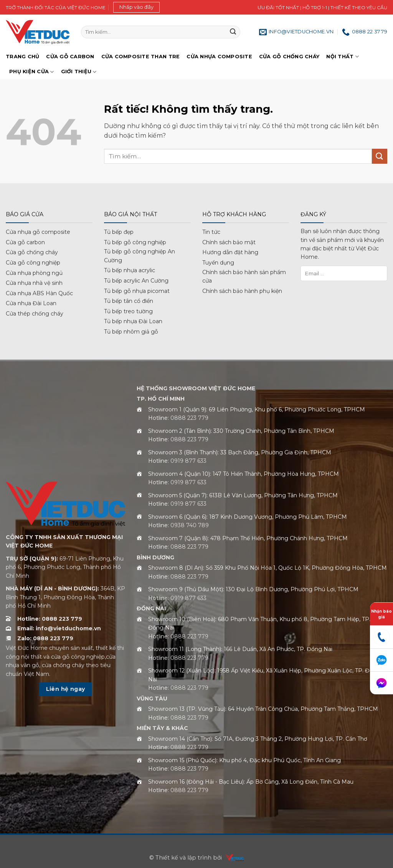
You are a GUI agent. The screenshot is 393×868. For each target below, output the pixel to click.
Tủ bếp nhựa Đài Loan (133, 321)
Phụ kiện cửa (32, 72)
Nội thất (343, 57)
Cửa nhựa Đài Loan (31, 303)
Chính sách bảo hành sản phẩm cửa (244, 276)
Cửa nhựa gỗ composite (38, 232)
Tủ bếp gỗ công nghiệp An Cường (140, 256)
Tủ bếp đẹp (119, 232)
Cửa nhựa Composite (219, 57)
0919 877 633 (188, 461)
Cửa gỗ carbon (25, 242)
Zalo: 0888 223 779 (45, 638)
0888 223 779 (189, 418)
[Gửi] (233, 32)
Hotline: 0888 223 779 (50, 619)
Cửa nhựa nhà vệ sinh (34, 283)
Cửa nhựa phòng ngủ (34, 273)
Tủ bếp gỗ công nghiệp (135, 242)
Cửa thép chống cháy (35, 314)
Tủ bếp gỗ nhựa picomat (137, 291)
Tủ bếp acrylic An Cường (136, 281)
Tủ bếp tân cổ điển (129, 301)
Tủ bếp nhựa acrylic (130, 270)
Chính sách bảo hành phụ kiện (242, 291)
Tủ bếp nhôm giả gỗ (131, 332)
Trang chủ (22, 57)
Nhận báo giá (381, 614)
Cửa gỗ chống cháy (289, 57)
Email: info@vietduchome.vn (59, 628)
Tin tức (211, 232)
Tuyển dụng (218, 263)
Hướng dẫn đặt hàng (230, 252)
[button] (136, 7)
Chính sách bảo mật (229, 242)
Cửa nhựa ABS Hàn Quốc (39, 293)
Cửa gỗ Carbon (70, 57)
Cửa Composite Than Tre (141, 57)
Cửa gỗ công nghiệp (33, 263)
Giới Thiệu (79, 72)
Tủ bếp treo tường (128, 311)
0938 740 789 (190, 525)
